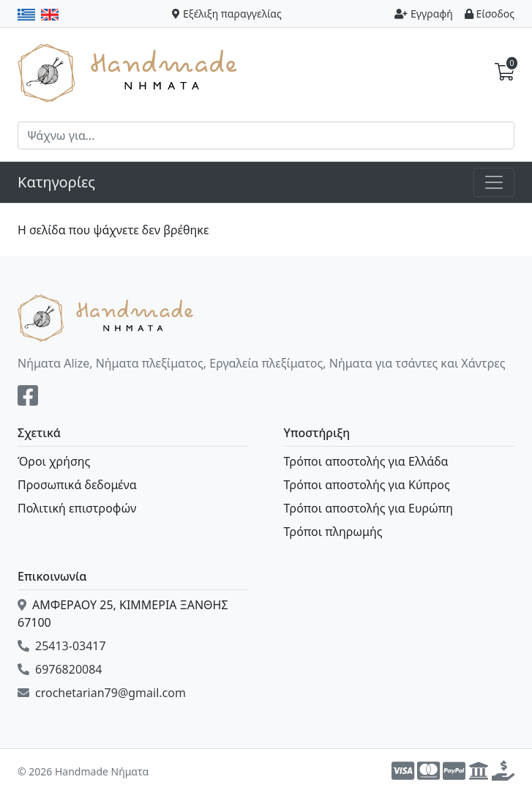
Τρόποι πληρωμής (333, 532)
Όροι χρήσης (54, 461)
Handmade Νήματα (130, 72)
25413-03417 (62, 646)
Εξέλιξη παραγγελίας (227, 14)
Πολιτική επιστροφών (77, 508)
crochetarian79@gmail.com (102, 693)
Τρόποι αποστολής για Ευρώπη (368, 508)
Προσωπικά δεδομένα (77, 485)
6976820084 (60, 669)
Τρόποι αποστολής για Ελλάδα (366, 461)
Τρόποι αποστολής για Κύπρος (367, 485)
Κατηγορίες (56, 182)
